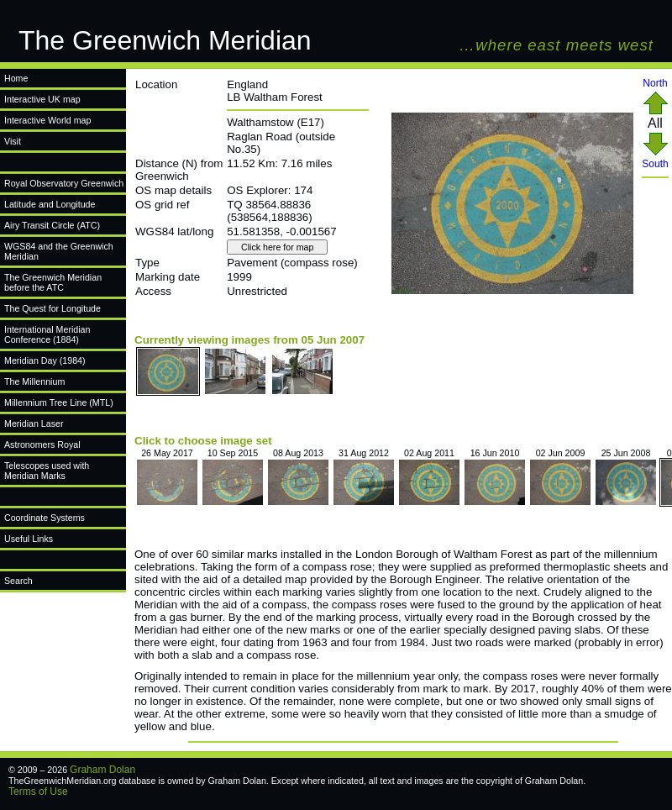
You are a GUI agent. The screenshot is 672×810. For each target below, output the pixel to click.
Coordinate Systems (45, 518)
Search (18, 581)
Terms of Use (38, 792)
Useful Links (29, 539)
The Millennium (34, 381)
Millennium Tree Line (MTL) (59, 402)
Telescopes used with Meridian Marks (47, 471)
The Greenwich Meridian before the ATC (53, 282)
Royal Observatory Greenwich (64, 183)
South (655, 159)
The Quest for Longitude (52, 308)
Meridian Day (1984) (45, 360)
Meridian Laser (34, 423)
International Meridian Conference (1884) (47, 334)
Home (16, 78)
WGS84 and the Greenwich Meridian (59, 251)
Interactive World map (47, 120)
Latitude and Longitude (50, 204)
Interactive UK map (42, 99)
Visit (13, 141)
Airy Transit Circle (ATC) (52, 225)
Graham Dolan (102, 770)
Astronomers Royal (42, 444)
